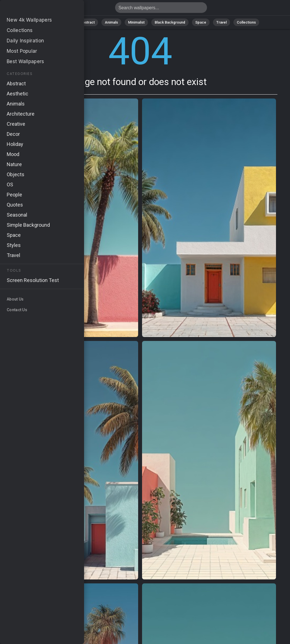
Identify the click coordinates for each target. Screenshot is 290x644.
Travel (221, 22)
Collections (246, 22)
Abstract (87, 22)
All (47, 22)
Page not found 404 (34, 9)
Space (201, 22)
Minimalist (136, 22)
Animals (111, 22)
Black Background (170, 22)
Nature (64, 22)
